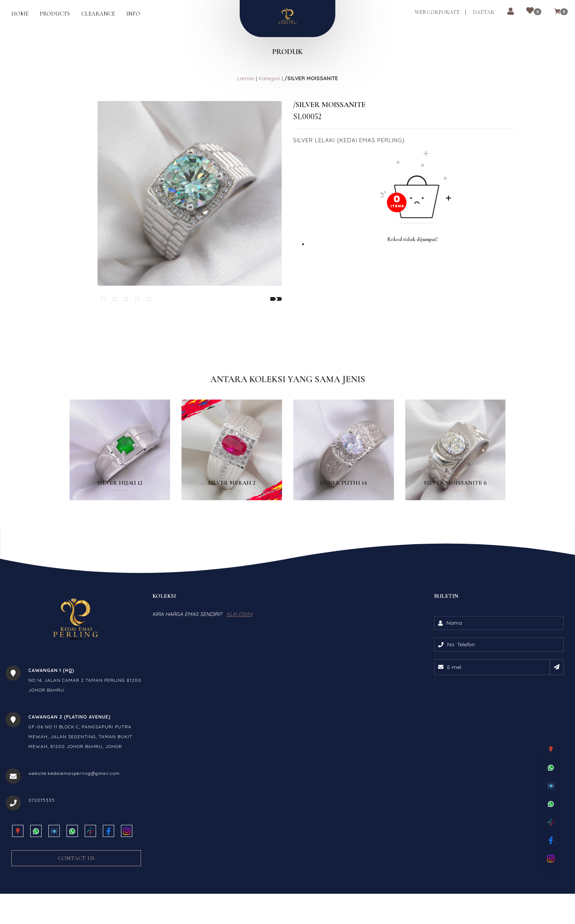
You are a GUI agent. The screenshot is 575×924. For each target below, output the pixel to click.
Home (20, 14)
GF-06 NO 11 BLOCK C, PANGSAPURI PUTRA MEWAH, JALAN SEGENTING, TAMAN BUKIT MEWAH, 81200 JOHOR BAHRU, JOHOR (80, 774)
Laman (246, 78)
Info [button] (133, 14)
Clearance (98, 14)
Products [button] (55, 14)
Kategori (269, 78)
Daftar (483, 12)
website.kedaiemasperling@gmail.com (74, 811)
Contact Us (76, 896)
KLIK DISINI (239, 652)
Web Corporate (436, 12)
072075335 (42, 838)
